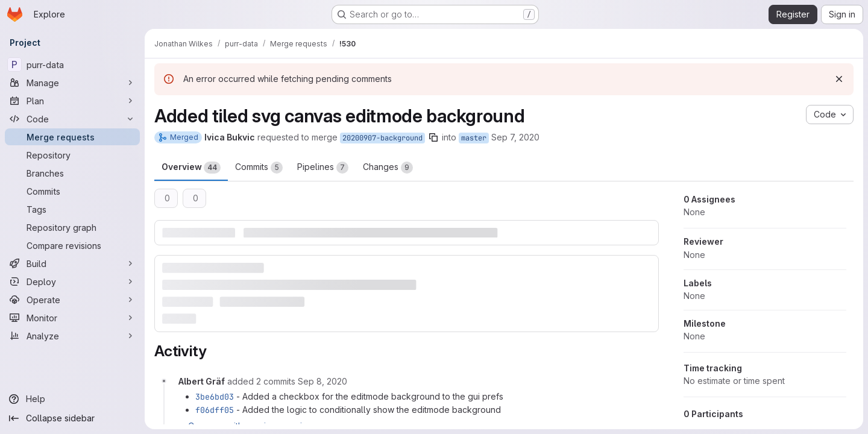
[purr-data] (72, 64)
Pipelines (323, 168)
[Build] (72, 263)
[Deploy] (72, 281)
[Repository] (72, 155)
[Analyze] (72, 336)
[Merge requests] (72, 137)
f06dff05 (215, 410)
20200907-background (382, 138)
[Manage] (72, 83)
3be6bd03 (215, 397)
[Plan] (72, 101)
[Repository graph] (72, 227)
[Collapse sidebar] (72, 418)
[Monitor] (72, 318)
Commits (259, 168)
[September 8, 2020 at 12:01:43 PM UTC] (322, 381)
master (474, 138)
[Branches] (72, 173)
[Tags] (72, 209)
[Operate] (72, 300)
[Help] (72, 399)
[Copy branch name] (433, 137)
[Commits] (72, 191)
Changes (388, 168)
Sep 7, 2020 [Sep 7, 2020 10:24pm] (515, 137)
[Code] (72, 119)
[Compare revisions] (72, 245)
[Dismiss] (839, 79)
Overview (191, 168)
